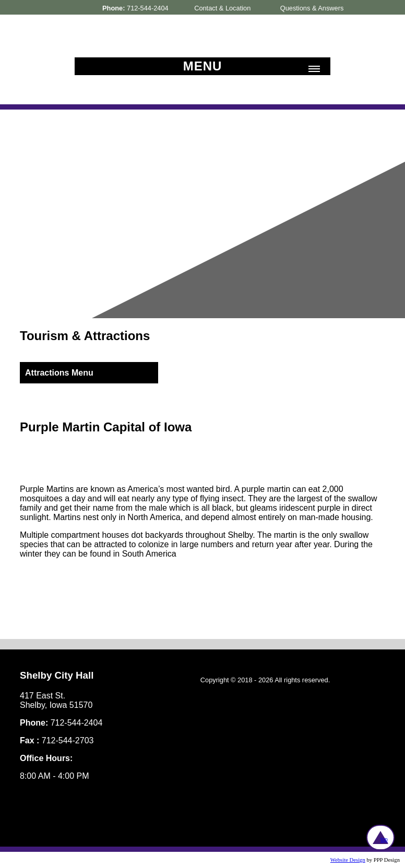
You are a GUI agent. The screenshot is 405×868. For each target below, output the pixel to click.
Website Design (348, 860)
